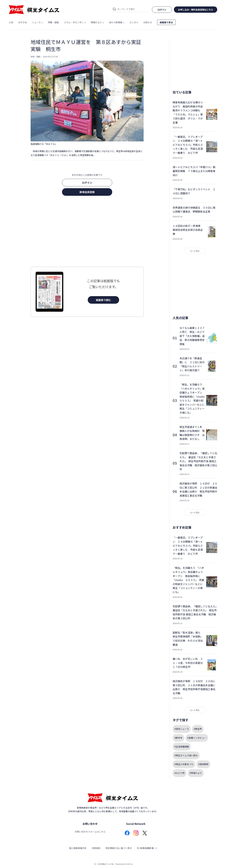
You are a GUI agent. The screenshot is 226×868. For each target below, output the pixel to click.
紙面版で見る (166, 22)
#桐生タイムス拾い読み (186, 755)
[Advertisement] (87, 232)
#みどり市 (180, 773)
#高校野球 (203, 764)
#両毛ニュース (182, 729)
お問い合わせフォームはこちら (90, 832)
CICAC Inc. (129, 864)
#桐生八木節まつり (184, 764)
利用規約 (96, 848)
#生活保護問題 (182, 747)
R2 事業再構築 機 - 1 (147, 848)
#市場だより (196, 773)
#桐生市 (198, 729)
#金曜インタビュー (197, 738)
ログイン (87, 183)
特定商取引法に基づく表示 (119, 848)
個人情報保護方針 (78, 848)
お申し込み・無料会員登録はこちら (196, 10)
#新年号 (178, 738)
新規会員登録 (87, 192)
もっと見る (195, 251)
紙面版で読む (103, 300)
